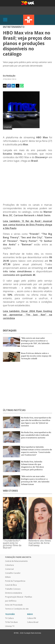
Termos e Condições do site (17, 609)
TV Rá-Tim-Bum (11, 622)
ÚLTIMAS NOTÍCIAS (14, 410)
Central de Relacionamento (16, 561)
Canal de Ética (11, 585)
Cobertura (9, 565)
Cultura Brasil (33, 622)
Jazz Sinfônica (11, 601)
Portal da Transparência (15, 581)
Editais (8, 577)
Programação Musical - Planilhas (19, 597)
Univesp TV (10, 626)
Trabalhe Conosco (13, 589)
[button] (5, 86)
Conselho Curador (13, 573)
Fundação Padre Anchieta (18, 557)
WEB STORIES (10, 491)
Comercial (9, 569)
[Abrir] (5, 20)
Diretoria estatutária (14, 593)
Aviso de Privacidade (14, 605)
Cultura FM (32, 618)
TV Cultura (29, 20)
